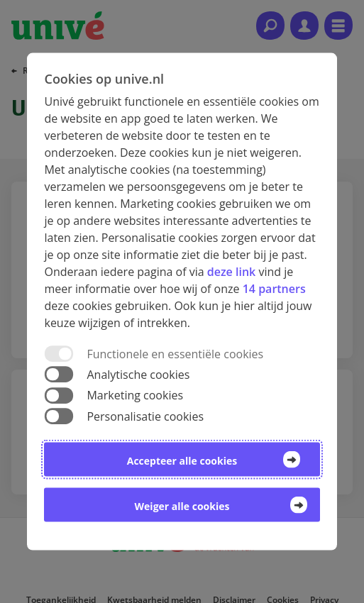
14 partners (274, 289)
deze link (231, 272)
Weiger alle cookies (182, 505)
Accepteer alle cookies (182, 460)
